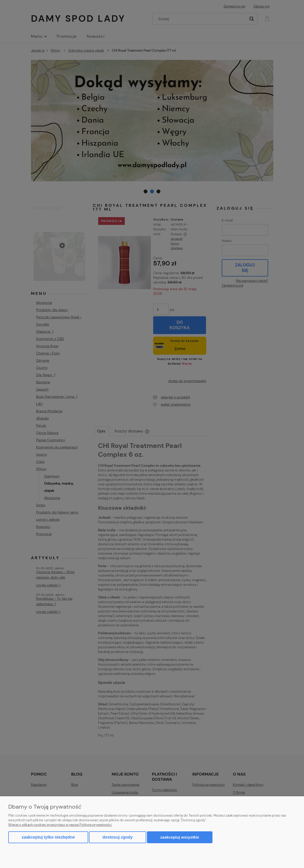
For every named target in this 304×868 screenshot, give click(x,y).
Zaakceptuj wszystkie (180, 837)
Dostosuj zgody (117, 837)
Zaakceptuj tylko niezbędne (48, 837)
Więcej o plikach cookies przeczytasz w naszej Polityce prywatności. (60, 825)
